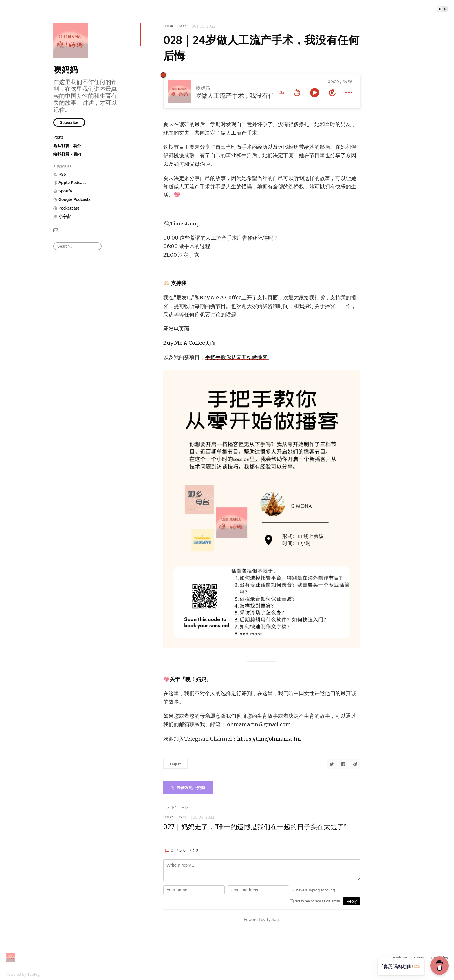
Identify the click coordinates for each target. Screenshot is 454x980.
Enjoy (176, 764)
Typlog (33, 974)
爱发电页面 (176, 329)
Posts (58, 137)
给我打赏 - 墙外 (67, 145)
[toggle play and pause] (315, 93)
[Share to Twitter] (332, 764)
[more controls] (349, 93)
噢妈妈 (65, 69)
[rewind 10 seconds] (297, 93)
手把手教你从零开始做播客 (236, 357)
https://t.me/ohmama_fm (269, 739)
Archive (400, 958)
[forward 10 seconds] (332, 93)
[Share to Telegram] (355, 764)
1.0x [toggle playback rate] (281, 93)
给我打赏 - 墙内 (67, 154)
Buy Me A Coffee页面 (189, 343)
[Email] (56, 230)
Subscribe (69, 122)
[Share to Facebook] (343, 764)
